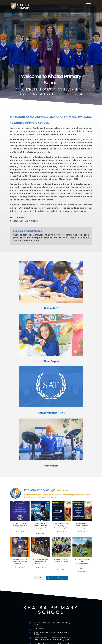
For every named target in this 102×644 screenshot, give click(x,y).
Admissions (51, 466)
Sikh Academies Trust (51, 413)
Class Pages (51, 361)
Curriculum (51, 308)
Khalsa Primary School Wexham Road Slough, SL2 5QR (53, 624)
